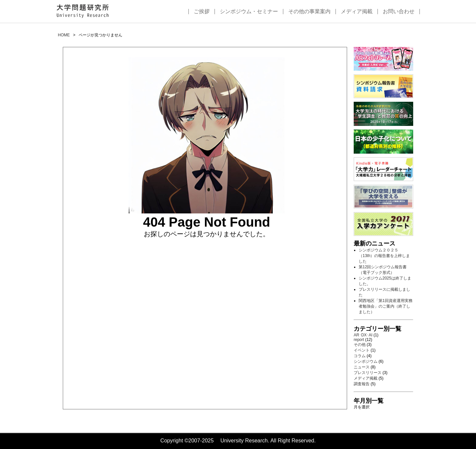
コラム (360, 356)
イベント (362, 350)
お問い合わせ (399, 12)
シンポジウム (366, 361)
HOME (64, 35)
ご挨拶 (202, 12)
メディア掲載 (357, 12)
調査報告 (362, 384)
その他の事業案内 (309, 12)
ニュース (362, 367)
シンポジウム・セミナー (249, 12)
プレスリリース (368, 373)
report (359, 340)
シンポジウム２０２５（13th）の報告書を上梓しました (384, 256)
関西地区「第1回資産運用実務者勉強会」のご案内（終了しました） (386, 306)
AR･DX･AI (363, 335)
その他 (360, 345)
